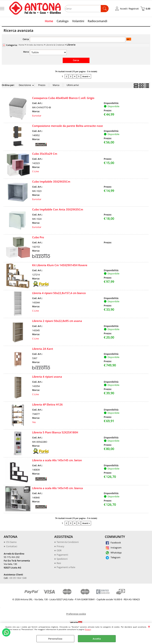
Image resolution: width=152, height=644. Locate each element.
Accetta (97, 639)
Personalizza (55, 639)
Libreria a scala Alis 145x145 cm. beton (57, 460)
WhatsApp (114, 553)
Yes (34, 422)
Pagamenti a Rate (66, 567)
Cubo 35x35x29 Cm (45, 154)
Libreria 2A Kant (43, 349)
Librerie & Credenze (55, 45)
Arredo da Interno (35, 45)
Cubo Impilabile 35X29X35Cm (51, 181)
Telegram (113, 557)
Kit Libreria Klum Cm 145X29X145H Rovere (60, 265)
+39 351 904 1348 (18, 578)
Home (49, 21)
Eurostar (37, 116)
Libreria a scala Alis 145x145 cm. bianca (58, 488)
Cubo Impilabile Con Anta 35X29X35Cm (58, 209)
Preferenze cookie (76, 614)
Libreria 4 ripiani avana (47, 377)
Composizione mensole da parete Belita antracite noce (68, 126)
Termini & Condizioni (68, 542)
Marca (26, 52)
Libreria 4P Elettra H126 (47, 404)
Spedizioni (62, 559)
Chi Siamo (11, 542)
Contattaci (12, 546)
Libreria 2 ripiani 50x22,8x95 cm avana (57, 321)
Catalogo (63, 21)
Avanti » (86, 76)
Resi (59, 563)
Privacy (88, 629)
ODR (59, 550)
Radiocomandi (97, 21)
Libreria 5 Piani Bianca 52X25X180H (55, 432)
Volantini (78, 21)
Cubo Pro (38, 237)
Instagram (114, 548)
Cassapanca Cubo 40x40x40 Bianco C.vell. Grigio (63, 98)
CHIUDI (149, 626)
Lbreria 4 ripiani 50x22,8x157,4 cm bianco (59, 293)
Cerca (26, 39)
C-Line (35, 171)
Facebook (113, 543)
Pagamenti (62, 555)
